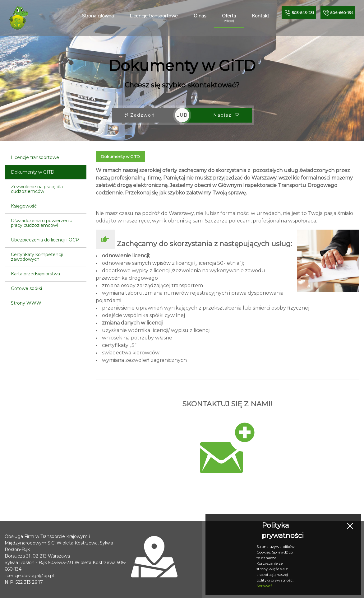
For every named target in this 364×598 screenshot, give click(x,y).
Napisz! (226, 115)
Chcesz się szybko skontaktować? (182, 85)
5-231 (303, 13)
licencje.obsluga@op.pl (29, 576)
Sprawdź (264, 586)
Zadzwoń (140, 115)
